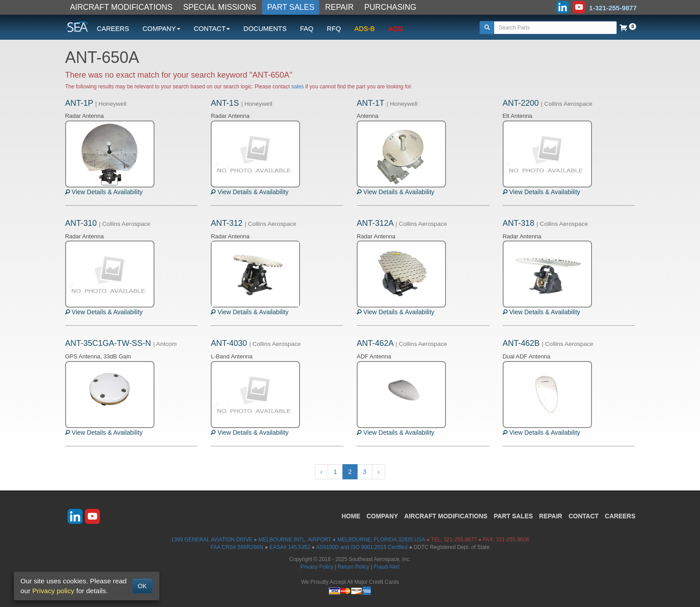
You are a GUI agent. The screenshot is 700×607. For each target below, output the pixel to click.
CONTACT (583, 516)
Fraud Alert (387, 567)
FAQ (307, 28)
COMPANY (382, 516)
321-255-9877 (460, 540)
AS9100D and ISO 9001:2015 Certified (362, 547)
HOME (351, 516)
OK (142, 586)
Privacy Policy (317, 567)
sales (298, 87)
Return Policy (354, 567)
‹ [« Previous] (322, 472)
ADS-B (365, 28)
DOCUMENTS (265, 28)
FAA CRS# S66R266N (237, 547)
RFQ (334, 28)
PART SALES (291, 7)
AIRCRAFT (446, 516)
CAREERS (113, 28)
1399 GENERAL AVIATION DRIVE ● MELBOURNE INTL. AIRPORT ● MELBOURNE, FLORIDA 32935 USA (298, 540)
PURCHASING (390, 7)
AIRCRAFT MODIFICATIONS (121, 7)
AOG (396, 28)
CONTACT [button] (212, 28)
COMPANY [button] (161, 28)
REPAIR (339, 7)
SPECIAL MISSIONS (220, 7)
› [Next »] (379, 472)
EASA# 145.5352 (290, 547)
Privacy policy (53, 591)
